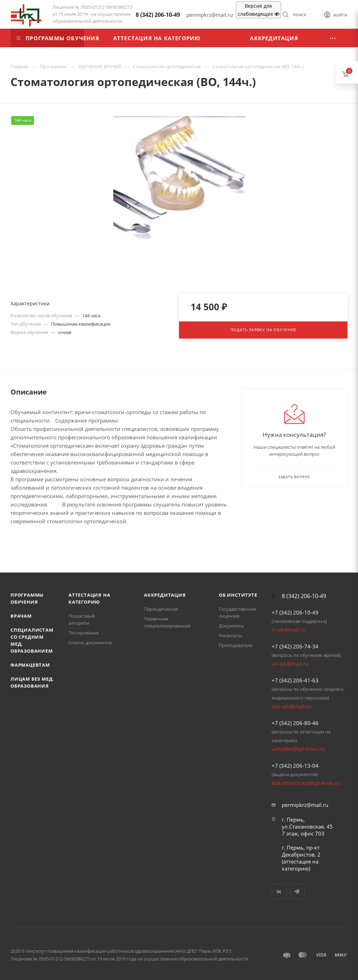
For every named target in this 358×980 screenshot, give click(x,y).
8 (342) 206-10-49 (158, 15)
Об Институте (238, 595)
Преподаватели (236, 645)
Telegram (297, 892)
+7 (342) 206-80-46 (295, 723)
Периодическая (161, 609)
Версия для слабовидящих (259, 10)
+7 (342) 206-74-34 (295, 646)
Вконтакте (279, 892)
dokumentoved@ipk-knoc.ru (306, 783)
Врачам (21, 616)
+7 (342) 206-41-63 (295, 680)
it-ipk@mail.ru (289, 630)
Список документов (90, 642)
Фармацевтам (30, 665)
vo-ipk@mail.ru (290, 663)
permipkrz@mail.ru (305, 805)
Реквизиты (231, 635)
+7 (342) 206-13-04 (295, 766)
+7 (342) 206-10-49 (295, 612)
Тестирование (84, 633)
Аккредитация (165, 595)
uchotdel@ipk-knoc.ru (298, 749)
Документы (231, 626)
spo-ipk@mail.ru (291, 706)
